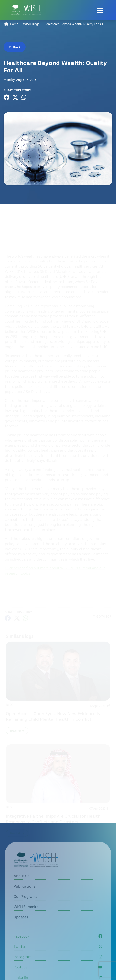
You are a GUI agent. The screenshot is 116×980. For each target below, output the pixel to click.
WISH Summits (26, 916)
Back (17, 47)
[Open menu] (100, 10)
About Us (22, 885)
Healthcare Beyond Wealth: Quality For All (74, 24)
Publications (24, 895)
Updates (21, 926)
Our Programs (25, 906)
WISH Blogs (31, 24)
